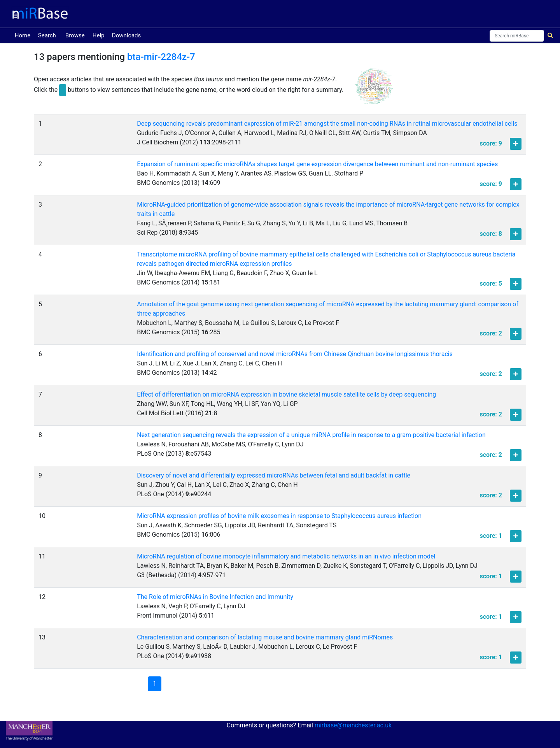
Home (24, 35)
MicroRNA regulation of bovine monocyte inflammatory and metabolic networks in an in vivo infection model (286, 556)
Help (99, 35)
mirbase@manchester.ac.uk (353, 725)
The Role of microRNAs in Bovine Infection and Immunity (215, 597)
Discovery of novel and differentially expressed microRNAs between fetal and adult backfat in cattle (274, 475)
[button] (374, 90)
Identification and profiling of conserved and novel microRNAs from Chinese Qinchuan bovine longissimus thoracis (295, 354)
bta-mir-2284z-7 (161, 57)
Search (47, 35)
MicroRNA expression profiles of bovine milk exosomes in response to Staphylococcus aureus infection (279, 516)
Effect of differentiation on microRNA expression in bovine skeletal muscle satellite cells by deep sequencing (286, 394)
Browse (75, 35)
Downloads (127, 35)
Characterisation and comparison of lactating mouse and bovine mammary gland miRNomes (265, 637)
